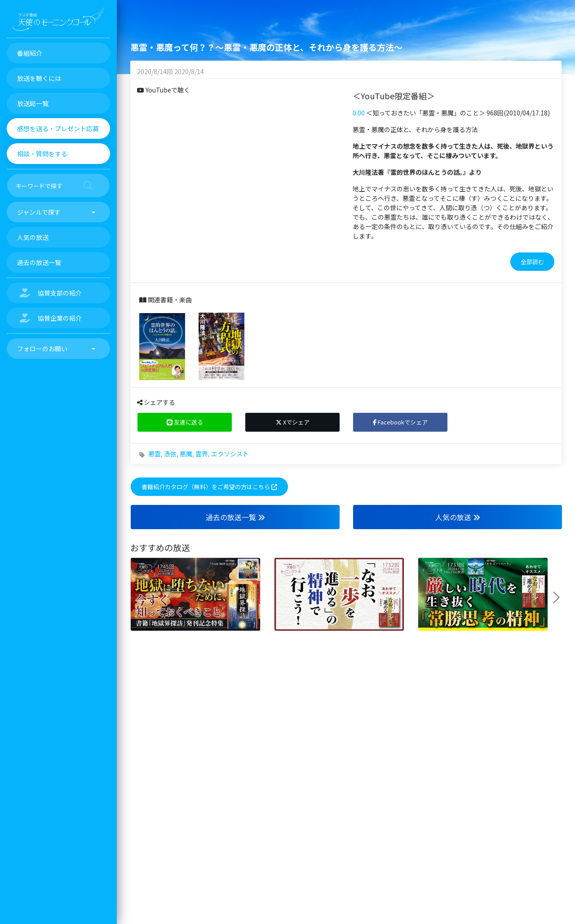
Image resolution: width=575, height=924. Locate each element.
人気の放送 (458, 517)
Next (560, 597)
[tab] (454, 262)
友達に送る (185, 422)
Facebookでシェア (400, 422)
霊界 (202, 454)
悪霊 (155, 454)
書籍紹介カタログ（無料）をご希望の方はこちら (209, 487)
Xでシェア (293, 422)
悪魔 (186, 454)
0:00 (359, 113)
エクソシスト (230, 454)
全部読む (532, 262)
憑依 (170, 454)
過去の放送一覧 (235, 517)
